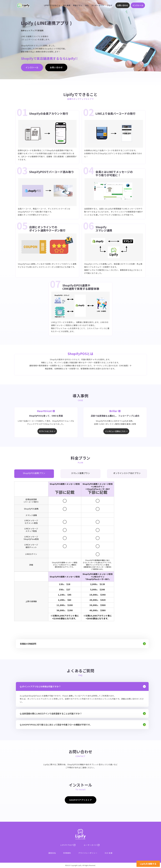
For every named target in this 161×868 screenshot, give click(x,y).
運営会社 (52, 853)
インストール (138, 5)
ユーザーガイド (98, 5)
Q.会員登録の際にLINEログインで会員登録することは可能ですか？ (51, 713)
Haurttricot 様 (46, 411)
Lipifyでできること (52, 5)
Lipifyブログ (68, 845)
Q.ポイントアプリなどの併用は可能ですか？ (40, 686)
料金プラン (78, 5)
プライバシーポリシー (88, 853)
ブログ (110, 5)
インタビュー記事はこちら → (116, 431)
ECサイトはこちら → (47, 431)
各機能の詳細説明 (28, 644)
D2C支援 (109, 853)
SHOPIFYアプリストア (81, 800)
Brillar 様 (115, 411)
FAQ (87, 5)
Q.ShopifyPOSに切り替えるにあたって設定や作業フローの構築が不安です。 (56, 725)
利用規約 (67, 853)
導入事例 (67, 5)
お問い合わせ (123, 5)
